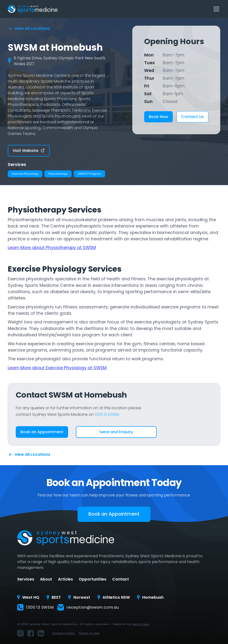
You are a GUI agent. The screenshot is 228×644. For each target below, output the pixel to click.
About (46, 579)
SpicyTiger (141, 624)
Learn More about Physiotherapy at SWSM (52, 248)
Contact (121, 579)
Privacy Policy (63, 633)
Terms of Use (89, 633)
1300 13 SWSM (107, 414)
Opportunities (93, 579)
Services (26, 579)
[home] (33, 9)
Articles (65, 579)
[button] (215, 9)
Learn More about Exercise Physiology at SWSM (57, 368)
